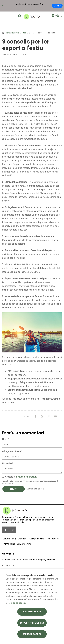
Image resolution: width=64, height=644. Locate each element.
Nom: (5, 439)
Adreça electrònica (12, 451)
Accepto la (19, 477)
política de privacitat (26, 477)
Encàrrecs (23, 539)
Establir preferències (32, 623)
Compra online (37, 539)
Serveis (6, 539)
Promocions (9, 544)
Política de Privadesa (43, 481)
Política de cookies (17, 603)
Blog (24, 33)
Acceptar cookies (32, 612)
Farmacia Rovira (13, 33)
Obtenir (57, 6)
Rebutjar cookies (32, 634)
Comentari (8, 463)
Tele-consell (52, 539)
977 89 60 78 (8, 565)
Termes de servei (7, 483)
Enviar (14, 489)
